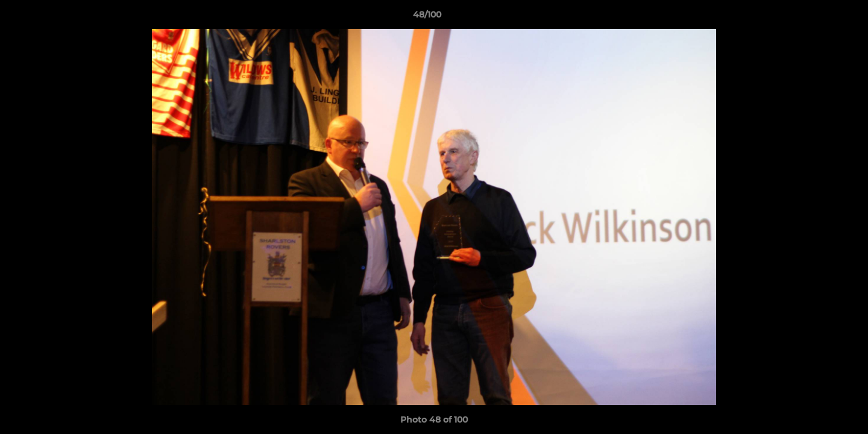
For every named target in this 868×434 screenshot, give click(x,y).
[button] (817, 17)
